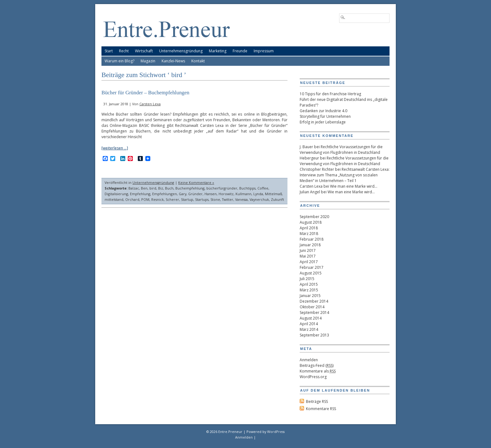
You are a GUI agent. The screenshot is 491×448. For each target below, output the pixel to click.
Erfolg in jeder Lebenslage (323, 122)
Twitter (228, 199)
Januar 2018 (310, 245)
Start (109, 51)
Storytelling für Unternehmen (325, 116)
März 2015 (309, 290)
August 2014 (311, 318)
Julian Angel (310, 192)
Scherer (172, 199)
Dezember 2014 (314, 301)
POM (145, 199)
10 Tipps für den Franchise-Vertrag (330, 94)
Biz (161, 188)
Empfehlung (140, 194)
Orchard (132, 199)
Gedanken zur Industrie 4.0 (323, 111)
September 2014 (314, 313)
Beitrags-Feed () (317, 365)
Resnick (158, 199)
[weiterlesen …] (115, 148)
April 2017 (309, 262)
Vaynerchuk (259, 199)
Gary (183, 194)
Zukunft (277, 199)
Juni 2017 (308, 250)
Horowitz (226, 194)
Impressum (264, 51)
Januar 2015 (310, 296)
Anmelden (309, 360)
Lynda (258, 194)
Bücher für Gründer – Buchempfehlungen (145, 93)
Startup (187, 199)
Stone (215, 199)
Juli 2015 (307, 279)
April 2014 (309, 324)
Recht (124, 51)
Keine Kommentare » (196, 182)
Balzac (134, 188)
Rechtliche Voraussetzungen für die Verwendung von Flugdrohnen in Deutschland (341, 150)
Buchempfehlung (190, 188)
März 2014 (309, 329)
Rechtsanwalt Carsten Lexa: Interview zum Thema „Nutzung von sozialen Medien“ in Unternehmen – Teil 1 (345, 175)
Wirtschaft (144, 51)
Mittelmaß (273, 194)
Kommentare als (318, 371)
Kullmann (243, 194)
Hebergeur (309, 158)
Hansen (211, 194)
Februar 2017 (312, 267)
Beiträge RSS (317, 401)
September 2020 (314, 217)
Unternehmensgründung (181, 51)
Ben (144, 188)
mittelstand (114, 199)
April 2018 (309, 228)
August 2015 (311, 273)
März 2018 (309, 234)
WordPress (276, 432)
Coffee (263, 188)
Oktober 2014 (312, 307)
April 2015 (309, 284)
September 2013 (314, 335)
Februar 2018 (312, 239)
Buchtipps (247, 188)
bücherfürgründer (222, 188)
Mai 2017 (308, 256)
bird (153, 188)
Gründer (195, 194)
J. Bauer (306, 147)
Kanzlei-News (173, 61)
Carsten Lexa (150, 104)
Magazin (148, 61)
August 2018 (311, 222)
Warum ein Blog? (119, 61)
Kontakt (198, 61)
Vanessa (241, 199)
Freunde (240, 51)
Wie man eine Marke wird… (354, 186)
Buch (169, 188)
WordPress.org (313, 377)
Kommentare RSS (321, 409)
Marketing (218, 51)
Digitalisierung (116, 194)
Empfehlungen (165, 194)
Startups (202, 199)
